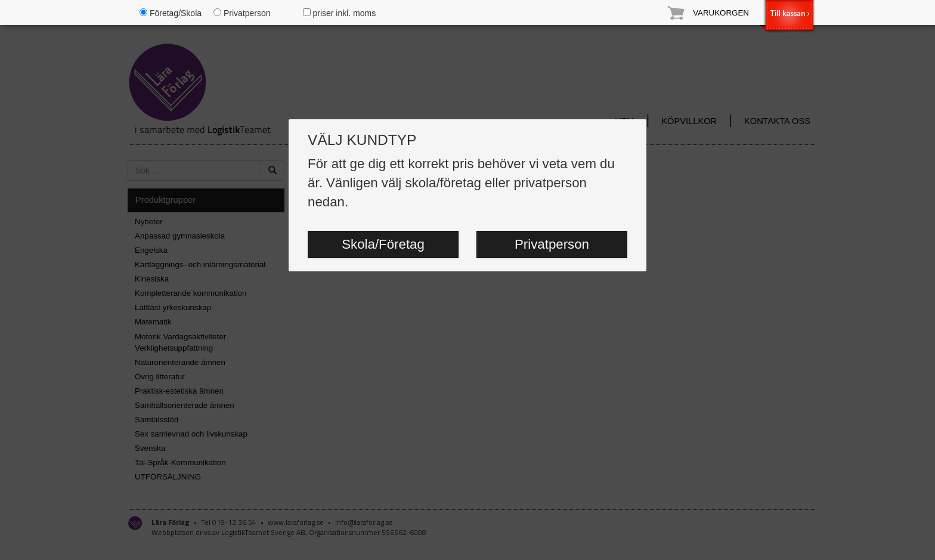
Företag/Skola (171, 13)
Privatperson (552, 244)
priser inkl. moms (340, 13)
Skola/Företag (383, 244)
